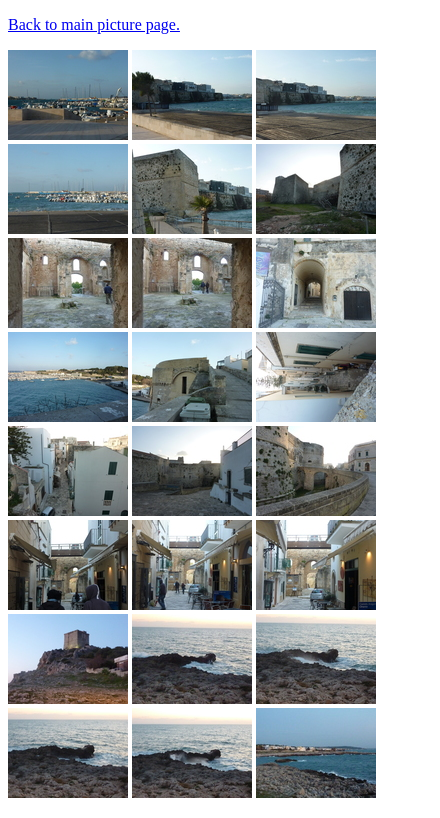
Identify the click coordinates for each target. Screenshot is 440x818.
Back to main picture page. (94, 24)
